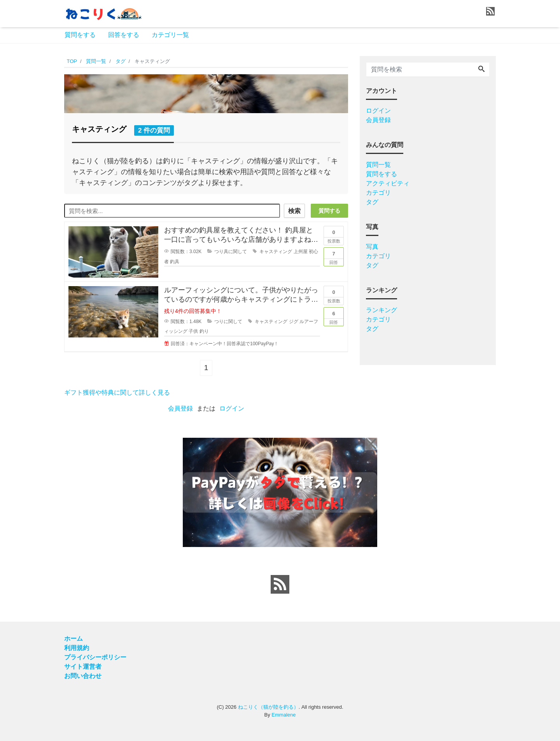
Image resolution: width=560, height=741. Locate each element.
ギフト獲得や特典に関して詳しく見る (117, 392)
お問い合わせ (83, 676)
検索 (294, 211)
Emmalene (283, 715)
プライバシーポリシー (95, 657)
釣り (204, 331)
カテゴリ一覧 (170, 35)
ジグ (294, 322)
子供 (193, 331)
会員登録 (180, 408)
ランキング (381, 310)
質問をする (80, 35)
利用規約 (77, 648)
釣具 (175, 262)
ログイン (232, 408)
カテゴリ (378, 193)
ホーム (73, 639)
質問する (329, 211)
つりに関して (228, 322)
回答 (334, 256)
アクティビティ (388, 183)
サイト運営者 (83, 667)
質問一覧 (378, 165)
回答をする (124, 35)
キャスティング (276, 252)
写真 (372, 247)
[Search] (481, 70)
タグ (372, 202)
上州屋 (301, 252)
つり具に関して (231, 252)
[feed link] (280, 584)
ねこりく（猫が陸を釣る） (268, 707)
